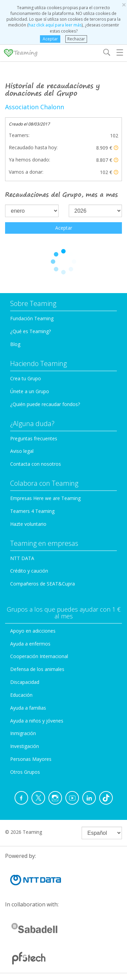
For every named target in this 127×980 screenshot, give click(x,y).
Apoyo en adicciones (33, 631)
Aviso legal (22, 451)
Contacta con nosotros (36, 464)
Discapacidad (25, 682)
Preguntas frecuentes (34, 438)
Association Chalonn (35, 107)
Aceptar (50, 39)
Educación (21, 695)
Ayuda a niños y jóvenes (37, 721)
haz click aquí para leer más (55, 25)
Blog (15, 344)
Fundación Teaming (32, 318)
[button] (116, 148)
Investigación (25, 746)
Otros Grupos (25, 772)
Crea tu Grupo (26, 378)
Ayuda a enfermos (30, 644)
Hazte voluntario (28, 524)
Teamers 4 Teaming (32, 511)
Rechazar (76, 39)
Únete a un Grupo (30, 391)
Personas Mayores (31, 759)
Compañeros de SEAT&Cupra (43, 584)
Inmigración (23, 733)
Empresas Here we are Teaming (45, 498)
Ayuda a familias (28, 708)
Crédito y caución (29, 571)
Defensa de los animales (37, 669)
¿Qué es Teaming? (30, 331)
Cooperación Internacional (39, 656)
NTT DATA (22, 558)
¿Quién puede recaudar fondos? (45, 404)
